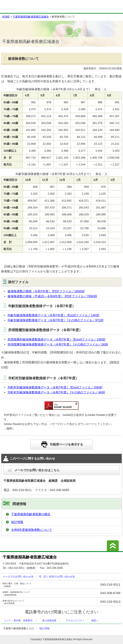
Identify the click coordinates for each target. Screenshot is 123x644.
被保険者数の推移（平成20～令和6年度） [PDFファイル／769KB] (52, 296)
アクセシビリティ (75, 620)
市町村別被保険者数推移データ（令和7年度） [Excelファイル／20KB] (55, 387)
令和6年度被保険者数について (32, 530)
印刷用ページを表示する (66, 444)
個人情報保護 (49, 620)
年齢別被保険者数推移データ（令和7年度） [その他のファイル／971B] (55, 320)
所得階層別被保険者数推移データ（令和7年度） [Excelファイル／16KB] (56, 339)
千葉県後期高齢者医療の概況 (31, 514)
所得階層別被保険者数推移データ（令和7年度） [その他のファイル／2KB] (58, 344)
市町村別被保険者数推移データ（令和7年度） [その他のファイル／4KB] (56, 392)
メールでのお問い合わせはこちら (37, 470)
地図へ (95, 620)
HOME (6, 17)
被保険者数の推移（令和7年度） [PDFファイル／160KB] (46, 291)
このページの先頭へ (113, 546)
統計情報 (17, 522)
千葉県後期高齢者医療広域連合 (31, 17)
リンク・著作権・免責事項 (18, 620)
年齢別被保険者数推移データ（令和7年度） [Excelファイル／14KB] (53, 315)
